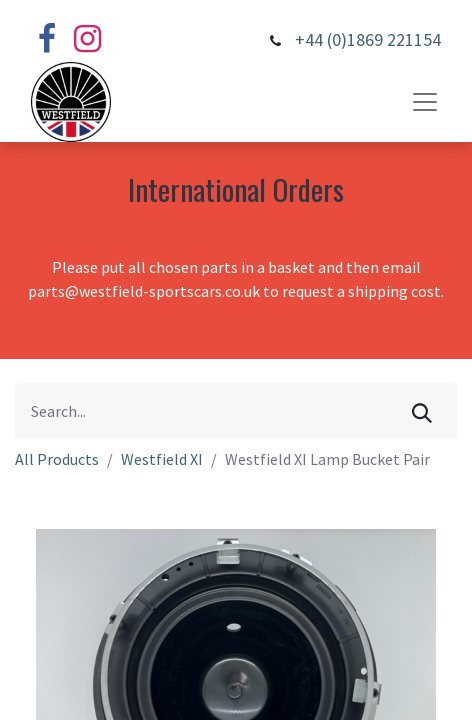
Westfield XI (162, 459)
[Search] (422, 411)
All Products (57, 459)
